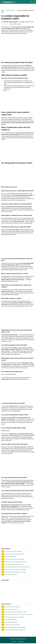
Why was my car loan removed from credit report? (16, 569)
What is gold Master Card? (11, 557)
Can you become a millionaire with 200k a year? (16, 630)
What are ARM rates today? (11, 620)
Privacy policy (21, 641)
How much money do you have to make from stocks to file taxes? (19, 615)
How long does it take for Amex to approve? (15, 617)
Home (3, 10)
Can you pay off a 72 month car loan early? (15, 554)
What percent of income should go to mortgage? (16, 572)
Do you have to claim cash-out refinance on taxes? (16, 612)
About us (14, 641)
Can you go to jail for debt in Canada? (13, 552)
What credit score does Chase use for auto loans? (16, 562)
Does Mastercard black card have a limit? (14, 564)
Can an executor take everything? (13, 607)
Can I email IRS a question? (11, 622)
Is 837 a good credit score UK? (12, 609)
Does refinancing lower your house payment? (15, 559)
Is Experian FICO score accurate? (13, 625)
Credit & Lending (10, 10)
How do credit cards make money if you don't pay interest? (18, 567)
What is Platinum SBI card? (11, 575)
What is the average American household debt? (15, 627)
